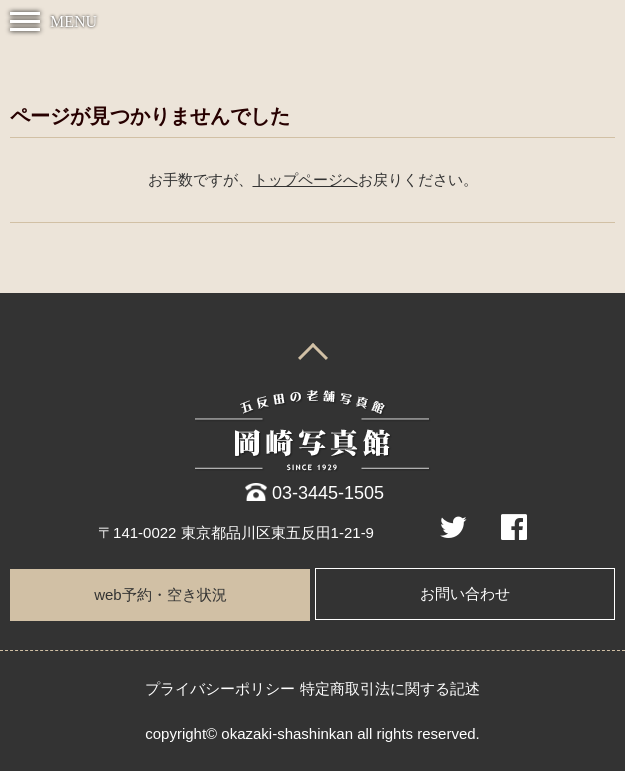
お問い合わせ (465, 593)
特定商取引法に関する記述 (390, 688)
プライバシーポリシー (220, 688)
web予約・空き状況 (160, 594)
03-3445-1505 (328, 493)
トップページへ (305, 180)
